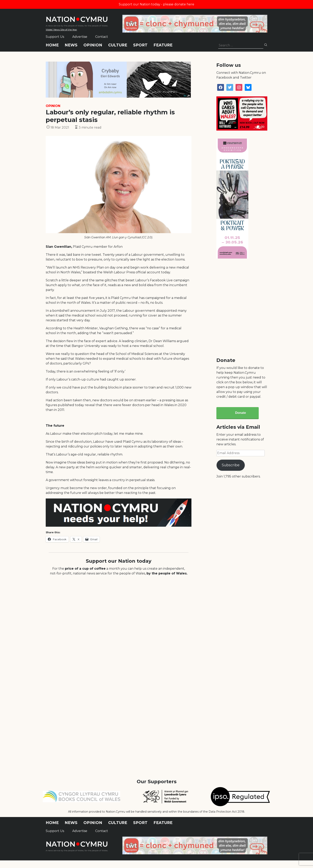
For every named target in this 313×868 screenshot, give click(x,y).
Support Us (55, 37)
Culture (118, 45)
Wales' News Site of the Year (61, 29)
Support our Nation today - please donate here (156, 4)
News (71, 45)
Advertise (80, 37)
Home (52, 45)
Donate (241, 413)
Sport (140, 45)
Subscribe (231, 465)
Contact (102, 37)
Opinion (93, 45)
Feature (163, 45)
